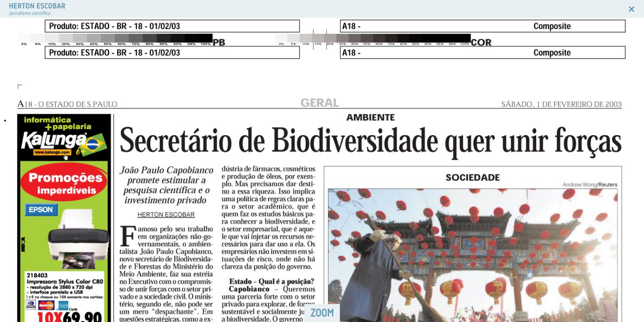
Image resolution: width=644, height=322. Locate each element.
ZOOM (322, 313)
